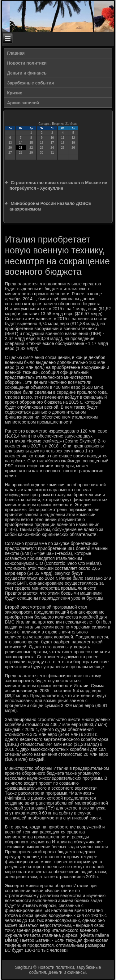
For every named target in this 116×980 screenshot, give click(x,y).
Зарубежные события (31, 83)
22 (31, 148)
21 (21, 148)
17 (52, 143)
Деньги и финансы (27, 73)
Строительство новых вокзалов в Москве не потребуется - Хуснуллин (58, 185)
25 (63, 148)
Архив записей (23, 103)
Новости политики (27, 63)
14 (21, 143)
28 (21, 153)
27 (10, 153)
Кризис (15, 93)
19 (73, 143)
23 (42, 148)
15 (31, 143)
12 (73, 138)
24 (52, 148)
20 (10, 148)
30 (42, 153)
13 (10, 143)
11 (63, 138)
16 (42, 143)
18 (63, 143)
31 (52, 153)
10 (52, 138)
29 (31, 153)
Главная (16, 53)
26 (73, 148)
